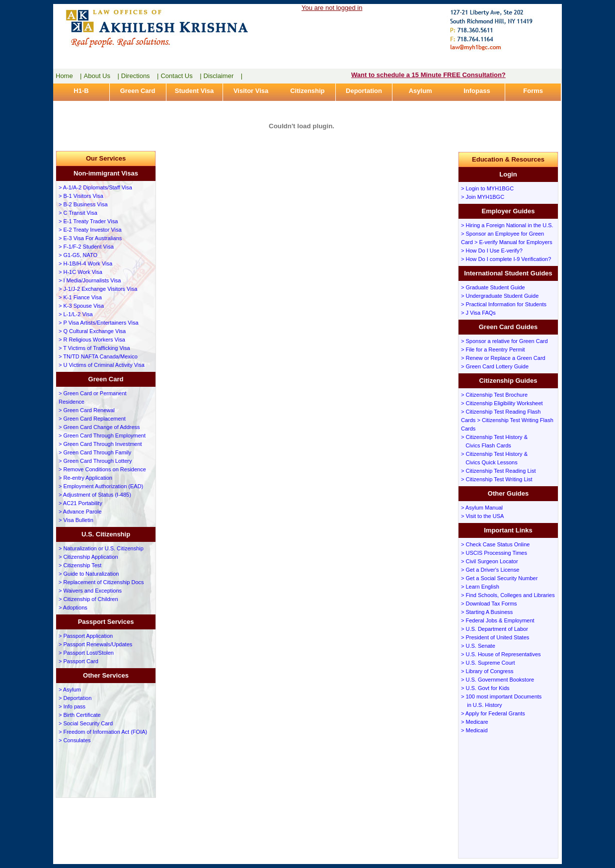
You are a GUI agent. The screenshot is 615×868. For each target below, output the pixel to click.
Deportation (364, 91)
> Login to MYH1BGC (487, 188)
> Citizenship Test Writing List (497, 479)
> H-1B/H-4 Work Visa (85, 263)
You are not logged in (332, 8)
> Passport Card (78, 661)
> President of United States (495, 637)
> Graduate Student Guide (493, 287)
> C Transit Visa (78, 213)
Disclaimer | (223, 76)
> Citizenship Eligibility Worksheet (502, 403)
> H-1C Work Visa (80, 272)
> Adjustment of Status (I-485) (95, 495)
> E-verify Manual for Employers (513, 242)
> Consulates (75, 740)
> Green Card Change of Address (99, 427)
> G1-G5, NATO (78, 255)
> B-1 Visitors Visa (81, 196)
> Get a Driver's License (490, 570)
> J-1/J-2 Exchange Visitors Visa (98, 289)
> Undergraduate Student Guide (500, 296)
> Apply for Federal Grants (493, 713)
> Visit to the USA (482, 516)
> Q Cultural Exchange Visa (92, 331)
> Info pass (72, 706)
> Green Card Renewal (87, 410)
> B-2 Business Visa (83, 204)
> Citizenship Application (88, 557)
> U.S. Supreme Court (488, 663)
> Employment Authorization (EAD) (101, 486)
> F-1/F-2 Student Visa (86, 247)
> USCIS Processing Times (494, 553)
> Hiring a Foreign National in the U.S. (507, 225)
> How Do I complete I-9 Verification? (506, 259)
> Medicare (475, 722)
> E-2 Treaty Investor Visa (90, 230)
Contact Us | (181, 76)
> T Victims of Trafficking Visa (94, 348)
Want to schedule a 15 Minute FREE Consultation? (428, 75)
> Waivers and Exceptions (90, 591)
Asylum (421, 91)
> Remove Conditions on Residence (102, 469)
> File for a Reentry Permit (493, 349)
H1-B (81, 91)
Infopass (477, 91)
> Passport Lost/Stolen (86, 653)
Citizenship (307, 91)
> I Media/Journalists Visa (90, 280)
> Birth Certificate (80, 715)
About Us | (102, 76)
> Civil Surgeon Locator (490, 561)
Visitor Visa (251, 91)
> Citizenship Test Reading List (499, 471)
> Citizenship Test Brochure (494, 395)
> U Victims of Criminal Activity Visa (102, 365)
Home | (69, 76)
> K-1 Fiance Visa (80, 297)
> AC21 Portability (80, 503)
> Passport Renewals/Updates (95, 644)
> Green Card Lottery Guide (495, 366)
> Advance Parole (80, 512)
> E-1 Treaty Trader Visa (88, 221)
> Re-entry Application (85, 478)
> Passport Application (86, 636)
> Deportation (75, 698)
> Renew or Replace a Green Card (503, 358)
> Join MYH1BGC (483, 197)
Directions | (140, 76)
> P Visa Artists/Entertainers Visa (99, 323)
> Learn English (480, 587)
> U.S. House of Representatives (501, 654)
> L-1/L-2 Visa (76, 314)
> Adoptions (73, 608)
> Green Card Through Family (95, 452)
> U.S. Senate (478, 646)
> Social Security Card (86, 723)
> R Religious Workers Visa (92, 340)
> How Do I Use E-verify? (492, 251)
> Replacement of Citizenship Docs (101, 582)
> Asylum (70, 690)
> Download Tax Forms (489, 604)
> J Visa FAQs (478, 313)
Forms (533, 91)
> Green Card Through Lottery (95, 461)
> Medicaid (474, 730)
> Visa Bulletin (76, 520)
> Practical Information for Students (504, 304)
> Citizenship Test (80, 565)
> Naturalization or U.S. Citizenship (101, 548)
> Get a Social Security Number (499, 578)
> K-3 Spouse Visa (81, 306)
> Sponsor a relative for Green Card (504, 341)
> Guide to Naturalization (89, 574)
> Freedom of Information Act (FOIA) (103, 732)
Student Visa (194, 91)
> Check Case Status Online (496, 544)
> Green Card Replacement (92, 419)
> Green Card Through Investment (100, 444)
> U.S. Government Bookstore (498, 680)
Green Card (138, 91)
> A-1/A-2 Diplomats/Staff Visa (95, 187)
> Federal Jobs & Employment (498, 620)
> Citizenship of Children (88, 599)
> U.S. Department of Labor (495, 629)
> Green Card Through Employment (102, 435)
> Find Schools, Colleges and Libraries (508, 595)
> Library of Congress (487, 671)
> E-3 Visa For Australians (90, 238)
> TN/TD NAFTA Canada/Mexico (98, 356)
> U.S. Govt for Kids (485, 688)
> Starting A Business (487, 612)
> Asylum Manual (482, 508)
